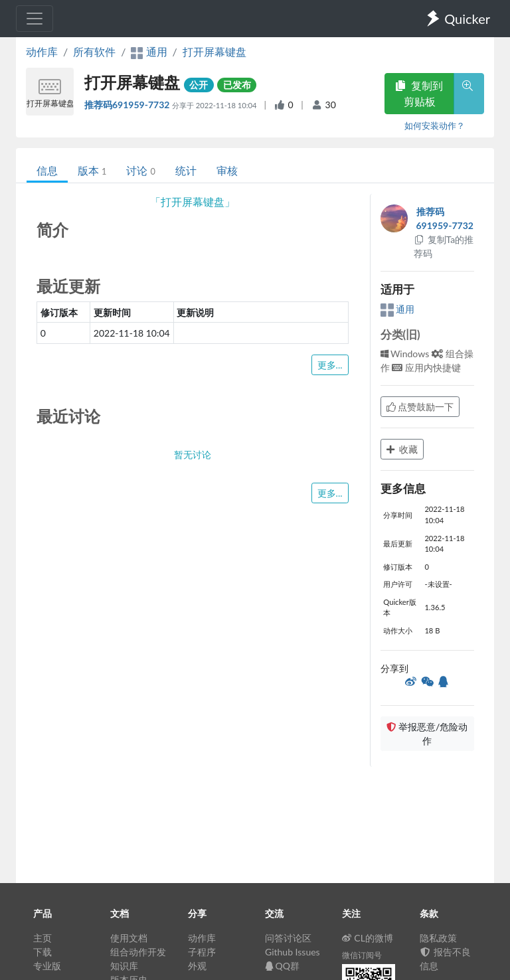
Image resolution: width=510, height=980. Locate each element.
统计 (186, 170)
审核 (227, 170)
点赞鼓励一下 (420, 407)
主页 (42, 938)
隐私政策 (438, 938)
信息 (47, 170)
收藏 (402, 449)
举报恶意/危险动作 (427, 734)
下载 (42, 952)
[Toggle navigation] (35, 19)
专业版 (47, 966)
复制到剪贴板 (419, 93)
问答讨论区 (288, 938)
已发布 (237, 85)
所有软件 (94, 51)
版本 (92, 170)
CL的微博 (368, 938)
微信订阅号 (362, 955)
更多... (330, 365)
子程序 (202, 952)
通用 (398, 309)
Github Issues (293, 952)
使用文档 (129, 938)
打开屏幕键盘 (214, 51)
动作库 (42, 51)
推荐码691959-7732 (128, 105)
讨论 (140, 170)
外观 (197, 966)
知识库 (124, 966)
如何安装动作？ (435, 125)
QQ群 (282, 966)
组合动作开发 (138, 952)
